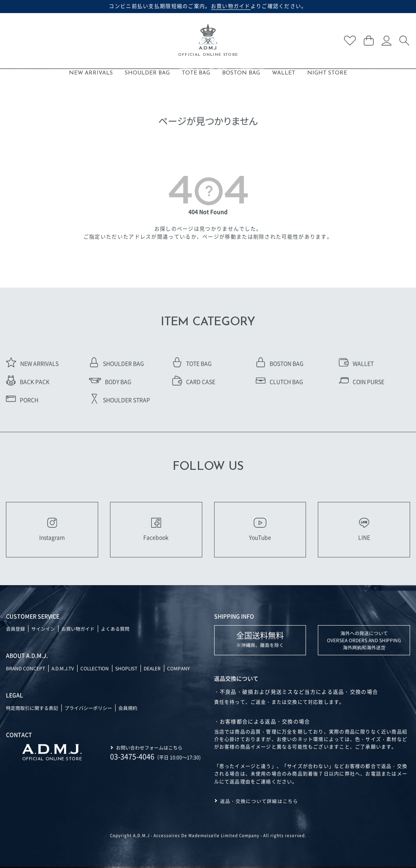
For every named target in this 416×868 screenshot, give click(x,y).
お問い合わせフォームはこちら (149, 749)
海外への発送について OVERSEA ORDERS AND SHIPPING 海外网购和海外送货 (364, 642)
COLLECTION (95, 670)
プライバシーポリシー (88, 709)
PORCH (22, 400)
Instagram (52, 530)
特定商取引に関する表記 (32, 709)
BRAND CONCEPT (26, 670)
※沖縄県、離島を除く (260, 640)
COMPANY (181, 670)
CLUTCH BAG (279, 382)
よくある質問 (115, 630)
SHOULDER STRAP (120, 400)
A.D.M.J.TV (63, 670)
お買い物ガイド (78, 630)
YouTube (260, 530)
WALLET (284, 73)
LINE (364, 530)
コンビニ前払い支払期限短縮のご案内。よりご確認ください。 (208, 6)
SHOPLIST (128, 670)
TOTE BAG (196, 73)
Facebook (156, 530)
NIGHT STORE (327, 73)
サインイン (43, 630)
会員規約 (128, 709)
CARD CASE (194, 382)
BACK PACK (28, 382)
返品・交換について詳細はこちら (259, 802)
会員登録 (15, 630)
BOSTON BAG (241, 73)
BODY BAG (110, 382)
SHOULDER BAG (147, 73)
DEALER (154, 670)
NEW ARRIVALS (91, 73)
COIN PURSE (362, 382)
